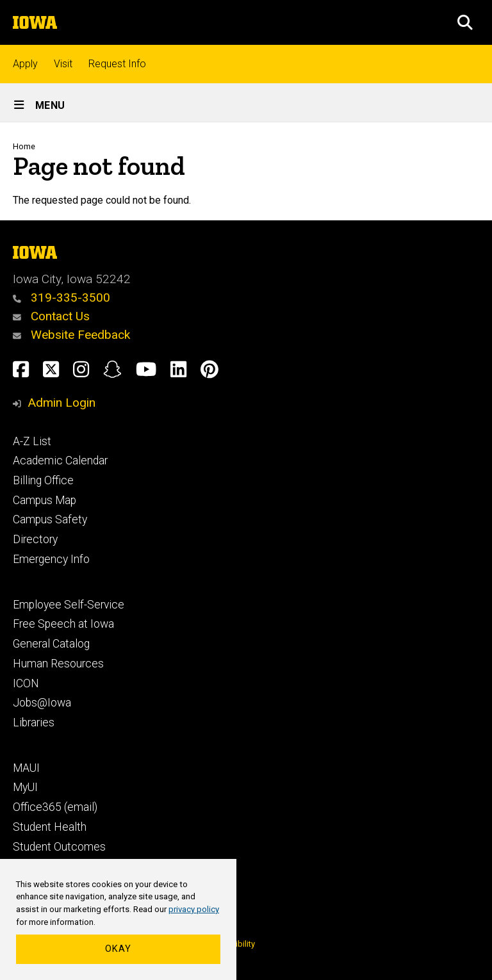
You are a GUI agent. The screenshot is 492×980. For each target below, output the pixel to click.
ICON (26, 683)
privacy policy (194, 909)
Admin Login (61, 403)
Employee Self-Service (69, 605)
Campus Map (45, 500)
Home (24, 146)
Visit (63, 64)
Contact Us (51, 316)
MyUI (25, 787)
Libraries (34, 723)
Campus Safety (50, 519)
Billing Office (43, 480)
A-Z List (32, 441)
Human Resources (58, 664)
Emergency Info (51, 559)
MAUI (26, 768)
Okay (118, 949)
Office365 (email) (55, 807)
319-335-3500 (61, 298)
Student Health (50, 827)
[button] (465, 22)
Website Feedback (71, 335)
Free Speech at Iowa (63, 624)
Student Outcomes (59, 847)
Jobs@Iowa (42, 703)
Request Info (117, 64)
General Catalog (51, 644)
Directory (35, 539)
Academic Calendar (60, 461)
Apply (25, 64)
